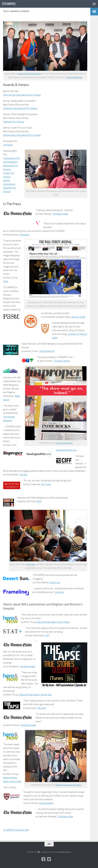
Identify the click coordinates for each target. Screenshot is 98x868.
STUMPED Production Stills (16, 830)
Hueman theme (64, 852)
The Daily (23, 475)
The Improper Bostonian (64, 443)
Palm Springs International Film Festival (22, 95)
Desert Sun (55, 582)
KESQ (39, 501)
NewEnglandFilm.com (66, 450)
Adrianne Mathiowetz (74, 77)
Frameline (8, 145)
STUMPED (9, 4)
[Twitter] (49, 859)
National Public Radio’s (53, 622)
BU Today (46, 484)
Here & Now (31, 564)
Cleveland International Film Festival (20, 108)
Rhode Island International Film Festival (22, 135)
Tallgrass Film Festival (13, 122)
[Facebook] (44, 859)
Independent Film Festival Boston (29, 74)
